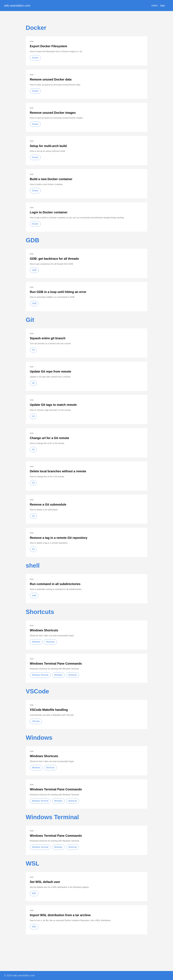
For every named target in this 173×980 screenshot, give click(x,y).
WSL (33, 863)
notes (154, 5)
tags (162, 5)
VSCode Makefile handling (49, 710)
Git (30, 320)
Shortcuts (40, 612)
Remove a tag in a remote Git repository (59, 538)
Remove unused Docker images (53, 113)
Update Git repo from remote (51, 371)
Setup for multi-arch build (48, 146)
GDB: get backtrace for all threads (54, 259)
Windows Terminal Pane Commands (56, 664)
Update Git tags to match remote (53, 405)
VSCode (37, 691)
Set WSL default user (45, 882)
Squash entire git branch (48, 338)
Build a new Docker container (51, 179)
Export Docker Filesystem (49, 46)
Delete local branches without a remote (58, 471)
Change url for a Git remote (50, 438)
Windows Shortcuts (44, 630)
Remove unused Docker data (51, 79)
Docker (36, 28)
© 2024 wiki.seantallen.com (19, 975)
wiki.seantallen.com (17, 6)
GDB (33, 240)
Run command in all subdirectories (55, 584)
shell (33, 566)
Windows (36, 642)
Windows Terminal (40, 675)
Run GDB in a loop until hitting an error (58, 292)
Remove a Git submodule (48, 504)
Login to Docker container (49, 212)
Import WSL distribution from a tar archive (60, 915)
